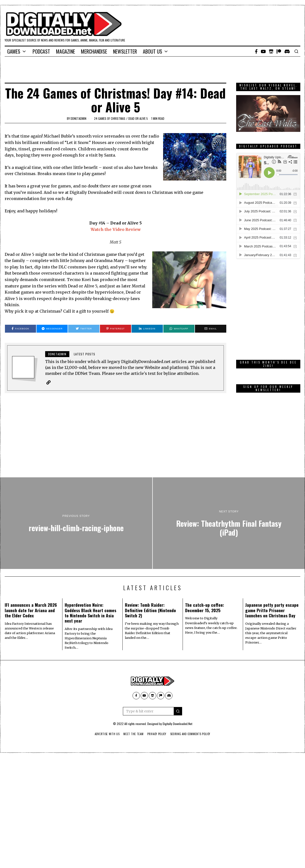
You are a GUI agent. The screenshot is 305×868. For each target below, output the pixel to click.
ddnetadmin (78, 118)
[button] (178, 711)
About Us (152, 51)
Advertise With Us (105, 734)
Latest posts (85, 354)
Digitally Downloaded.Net (177, 724)
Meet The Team (133, 734)
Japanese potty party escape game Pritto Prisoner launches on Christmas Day (272, 610)
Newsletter (125, 51)
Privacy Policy (157, 734)
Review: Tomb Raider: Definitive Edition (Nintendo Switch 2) (150, 610)
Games (14, 51)
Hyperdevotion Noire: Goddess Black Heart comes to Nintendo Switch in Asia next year (90, 613)
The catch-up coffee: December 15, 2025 (205, 608)
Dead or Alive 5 (138, 118)
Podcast (41, 51)
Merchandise (94, 51)
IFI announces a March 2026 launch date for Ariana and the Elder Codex (31, 610)
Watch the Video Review (116, 229)
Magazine (66, 51)
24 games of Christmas (110, 118)
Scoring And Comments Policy (192, 734)
